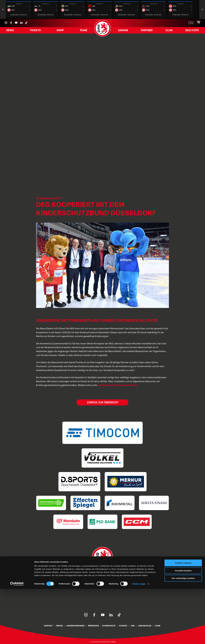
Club (168, 32)
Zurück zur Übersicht (102, 402)
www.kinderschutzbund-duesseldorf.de (117, 385)
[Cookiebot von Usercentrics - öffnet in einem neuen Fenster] (17, 639)
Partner (148, 32)
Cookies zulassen (183, 618)
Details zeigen (139, 639)
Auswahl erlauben (183, 626)
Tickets (36, 32)
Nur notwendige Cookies (183, 633)
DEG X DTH (189, 32)
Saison (125, 32)
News (12, 32)
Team (81, 32)
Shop (60, 32)
